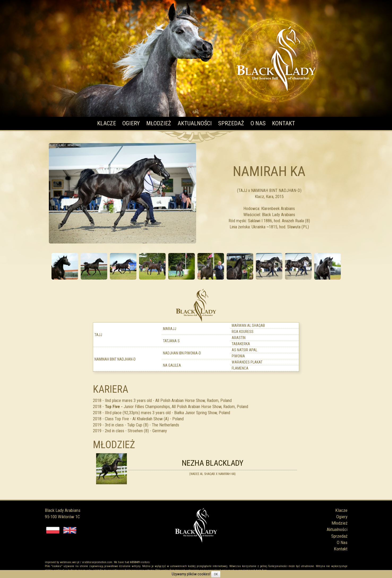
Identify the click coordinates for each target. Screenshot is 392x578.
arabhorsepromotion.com (97, 562)
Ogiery (131, 123)
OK (216, 574)
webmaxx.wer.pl (70, 562)
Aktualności (195, 123)
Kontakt (284, 123)
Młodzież (159, 123)
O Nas (258, 123)
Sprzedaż (231, 123)
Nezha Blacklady (213, 463)
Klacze (107, 123)
